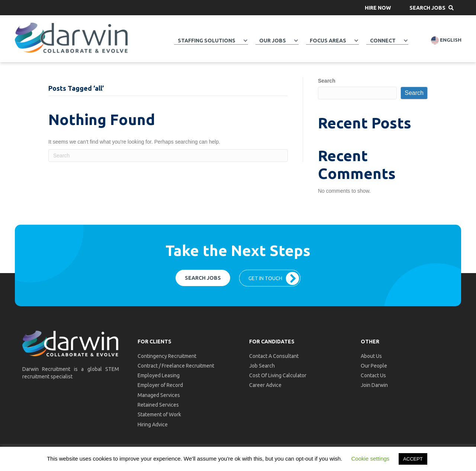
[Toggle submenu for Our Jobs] (296, 41)
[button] (378, 8)
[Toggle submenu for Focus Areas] (356, 41)
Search (327, 81)
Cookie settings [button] (371, 459)
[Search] (168, 156)
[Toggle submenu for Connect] (406, 41)
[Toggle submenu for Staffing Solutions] (245, 41)
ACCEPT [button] (413, 459)
